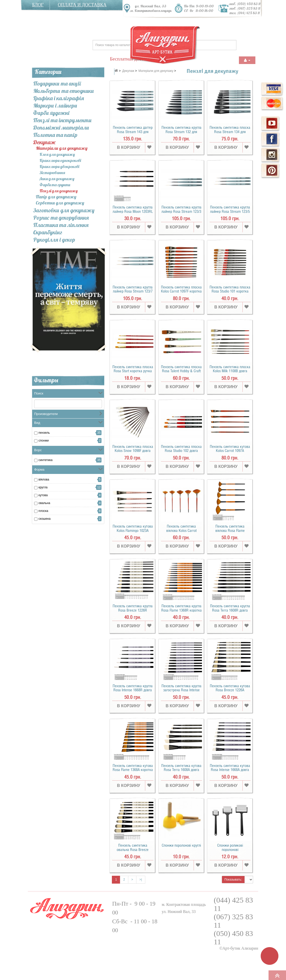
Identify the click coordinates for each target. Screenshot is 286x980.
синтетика (45, 460)
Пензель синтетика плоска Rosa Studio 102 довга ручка (181, 451)
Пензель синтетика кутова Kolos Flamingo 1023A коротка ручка (133, 530)
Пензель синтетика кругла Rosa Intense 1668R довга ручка (133, 690)
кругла (43, 487)
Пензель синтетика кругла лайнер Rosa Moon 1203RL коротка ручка (133, 211)
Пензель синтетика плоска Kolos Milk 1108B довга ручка (230, 371)
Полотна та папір (55, 135)
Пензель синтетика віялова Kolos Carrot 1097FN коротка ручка (181, 530)
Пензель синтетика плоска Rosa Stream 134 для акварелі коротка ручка (230, 132)
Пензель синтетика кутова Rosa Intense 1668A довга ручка (230, 770)
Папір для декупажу (56, 197)
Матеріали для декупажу (62, 148)
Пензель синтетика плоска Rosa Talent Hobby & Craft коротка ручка (181, 371)
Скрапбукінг (48, 232)
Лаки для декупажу (57, 179)
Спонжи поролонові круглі (181, 845)
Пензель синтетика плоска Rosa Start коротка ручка (133, 369)
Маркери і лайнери (55, 106)
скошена (45, 519)
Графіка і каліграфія (59, 98)
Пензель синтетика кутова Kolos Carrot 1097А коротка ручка (230, 451)
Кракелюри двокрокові (59, 166)
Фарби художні (51, 113)
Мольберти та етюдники (64, 91)
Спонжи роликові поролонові (230, 848)
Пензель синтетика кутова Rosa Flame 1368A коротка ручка (133, 770)
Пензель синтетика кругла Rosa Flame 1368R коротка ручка (181, 610)
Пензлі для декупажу (59, 191)
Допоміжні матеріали (61, 128)
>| (141, 880)
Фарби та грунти (55, 185)
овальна (44, 503)
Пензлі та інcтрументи (62, 120)
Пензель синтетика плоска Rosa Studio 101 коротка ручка (230, 291)
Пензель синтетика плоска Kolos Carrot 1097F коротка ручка (181, 291)
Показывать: (233, 880)
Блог (38, 5)
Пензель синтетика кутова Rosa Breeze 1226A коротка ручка (230, 690)
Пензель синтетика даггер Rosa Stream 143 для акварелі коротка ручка (133, 132)
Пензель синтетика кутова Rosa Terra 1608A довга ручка (181, 770)
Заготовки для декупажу (64, 210)
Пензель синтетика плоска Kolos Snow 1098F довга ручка (133, 451)
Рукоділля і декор (54, 240)
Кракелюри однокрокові (60, 160)
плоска (43, 511)
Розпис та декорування (61, 218)
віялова (44, 479)
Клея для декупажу (57, 154)
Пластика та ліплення (61, 225)
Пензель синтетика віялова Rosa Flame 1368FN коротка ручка (230, 530)
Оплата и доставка (82, 5)
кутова (43, 495)
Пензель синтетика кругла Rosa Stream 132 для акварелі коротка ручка (181, 132)
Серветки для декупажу (60, 203)
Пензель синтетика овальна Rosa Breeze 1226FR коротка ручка (133, 850)
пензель (44, 433)
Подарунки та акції (57, 84)
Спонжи (44, 441)
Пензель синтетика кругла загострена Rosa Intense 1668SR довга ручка (181, 690)
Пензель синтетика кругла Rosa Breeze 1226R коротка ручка (133, 610)
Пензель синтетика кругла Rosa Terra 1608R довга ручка (230, 610)
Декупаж (44, 142)
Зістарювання (52, 173)
